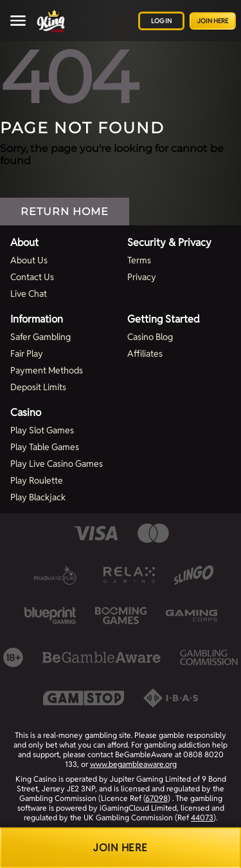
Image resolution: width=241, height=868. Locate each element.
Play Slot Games (42, 430)
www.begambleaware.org (133, 764)
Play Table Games (45, 447)
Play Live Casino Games (57, 464)
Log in (161, 21)
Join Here (213, 21)
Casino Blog (150, 337)
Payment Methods (47, 370)
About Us (29, 260)
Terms (139, 260)
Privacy (142, 277)
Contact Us (32, 277)
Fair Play (27, 354)
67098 (156, 798)
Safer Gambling (40, 337)
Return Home (65, 212)
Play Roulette (37, 480)
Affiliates (145, 354)
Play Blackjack (38, 497)
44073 (202, 817)
